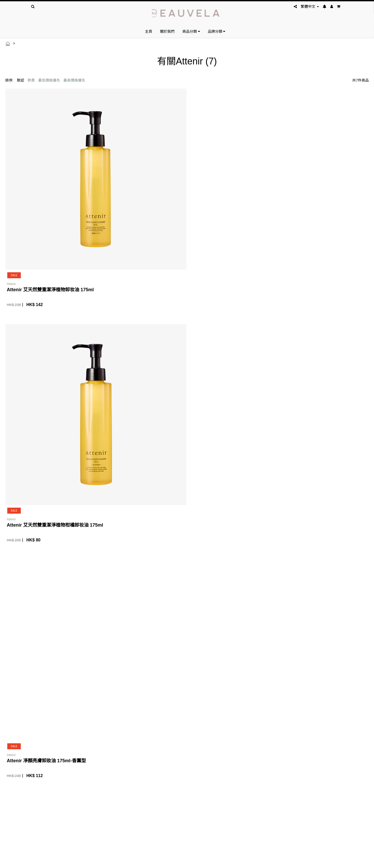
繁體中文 (310, 6)
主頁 (149, 31)
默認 (21, 80)
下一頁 (359, 376)
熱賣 (31, 80)
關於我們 (167, 31)
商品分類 (191, 31)
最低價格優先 (49, 80)
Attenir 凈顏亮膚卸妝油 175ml (317, 193)
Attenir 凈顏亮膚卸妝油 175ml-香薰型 (232, 193)
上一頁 (327, 376)
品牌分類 (217, 31)
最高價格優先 (74, 80)
